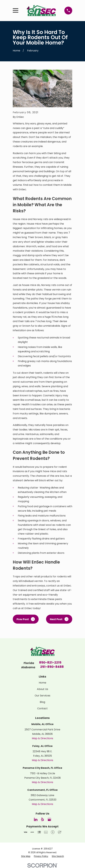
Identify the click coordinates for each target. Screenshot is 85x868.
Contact (42, 708)
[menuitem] (26, 856)
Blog (42, 702)
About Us (42, 689)
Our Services (42, 696)
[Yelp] (42, 819)
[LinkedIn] (36, 819)
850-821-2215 (50, 663)
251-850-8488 (52, 667)
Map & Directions (42, 738)
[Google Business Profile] (49, 819)
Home (42, 683)
